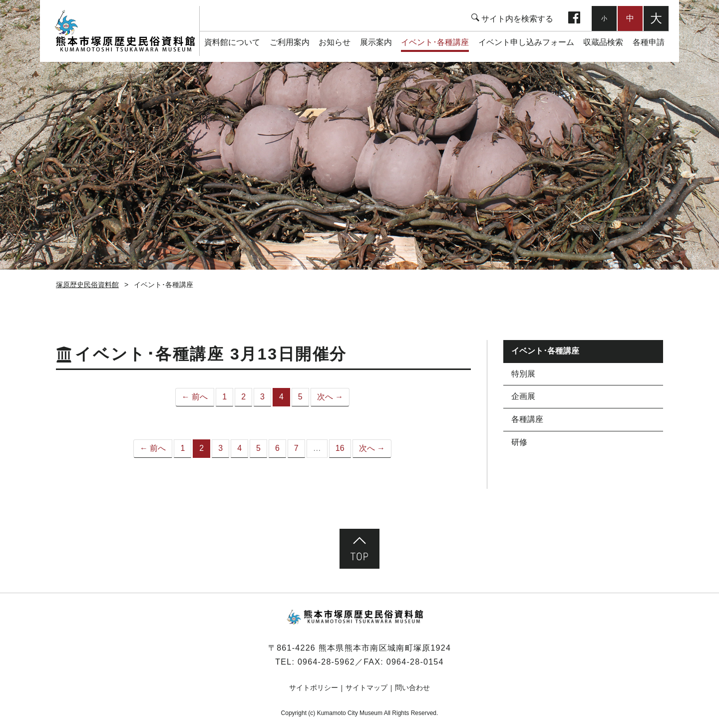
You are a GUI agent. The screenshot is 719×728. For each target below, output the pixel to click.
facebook (574, 18)
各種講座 (527, 419)
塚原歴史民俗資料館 (125, 31)
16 (340, 448)
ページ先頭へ (359, 549)
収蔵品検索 (603, 42)
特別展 (523, 374)
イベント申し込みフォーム (526, 42)
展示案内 (376, 42)
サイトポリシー (314, 688)
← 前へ (195, 397)
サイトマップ (366, 688)
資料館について (232, 42)
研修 (519, 442)
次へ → (330, 397)
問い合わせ (412, 688)
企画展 (523, 396)
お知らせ (335, 42)
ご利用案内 (290, 42)
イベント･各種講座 (435, 42)
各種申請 (649, 42)
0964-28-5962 (326, 662)
